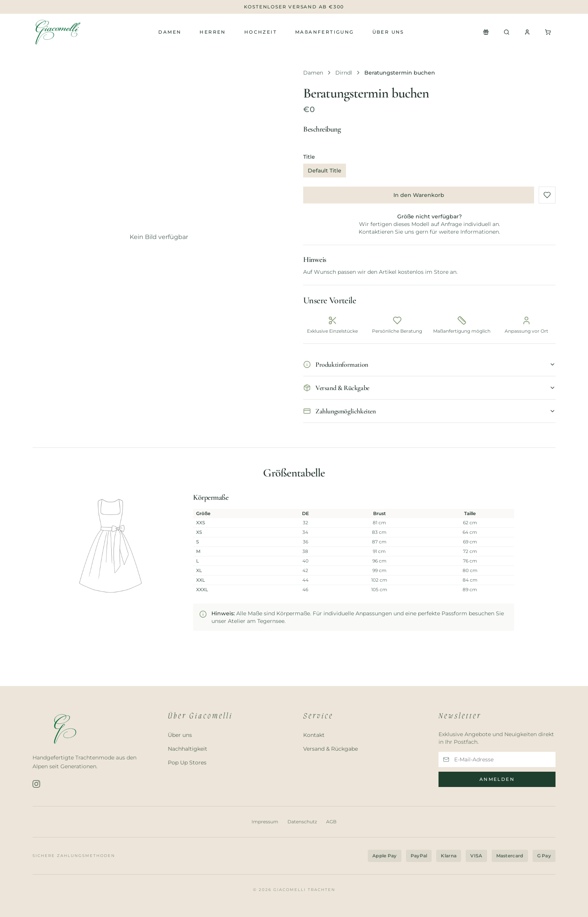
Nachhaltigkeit (188, 749)
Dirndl (344, 73)
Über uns (388, 32)
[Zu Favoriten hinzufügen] (547, 195)
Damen (170, 32)
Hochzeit (261, 32)
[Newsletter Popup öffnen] (486, 32)
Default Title (325, 171)
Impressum (265, 822)
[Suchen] (507, 32)
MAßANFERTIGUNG (325, 32)
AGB (331, 822)
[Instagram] (36, 784)
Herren (213, 32)
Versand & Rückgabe (331, 749)
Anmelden (497, 779)
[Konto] (527, 32)
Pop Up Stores (187, 763)
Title (309, 157)
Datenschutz (302, 822)
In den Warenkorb (419, 195)
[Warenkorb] (548, 32)
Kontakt (314, 735)
